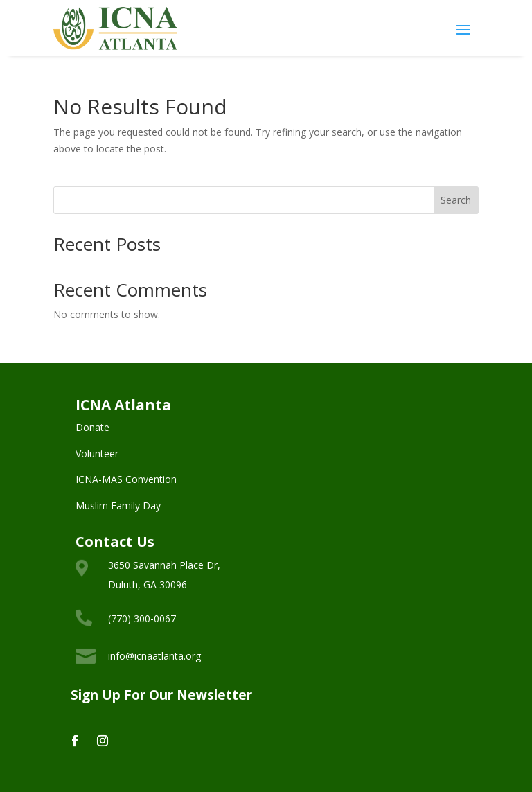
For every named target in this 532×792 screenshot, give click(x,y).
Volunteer (97, 454)
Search (456, 200)
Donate (92, 427)
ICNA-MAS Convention (126, 479)
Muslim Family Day (118, 505)
